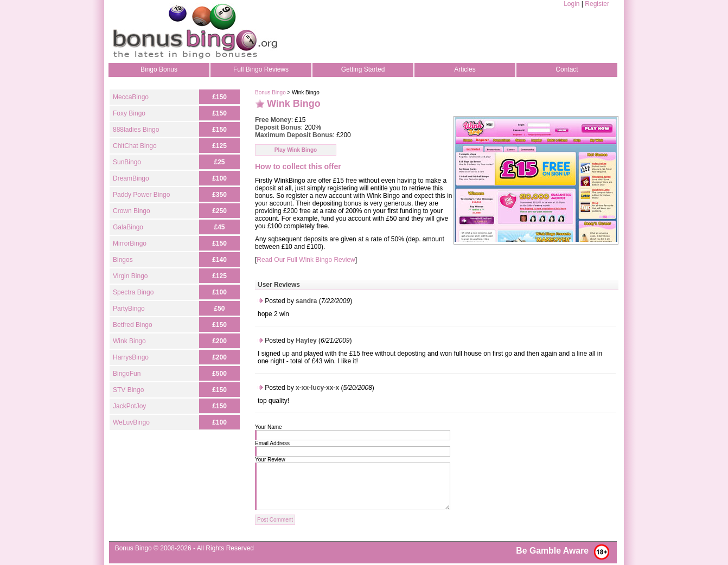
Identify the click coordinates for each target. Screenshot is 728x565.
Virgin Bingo (130, 276)
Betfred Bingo (133, 325)
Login (571, 4)
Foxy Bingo (129, 113)
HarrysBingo (131, 357)
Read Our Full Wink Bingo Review (306, 260)
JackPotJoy (129, 406)
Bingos (123, 260)
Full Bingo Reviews (261, 69)
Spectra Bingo (133, 292)
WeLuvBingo (131, 422)
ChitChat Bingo (135, 146)
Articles (465, 69)
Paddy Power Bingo (141, 195)
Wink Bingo (129, 341)
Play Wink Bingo (296, 150)
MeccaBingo (131, 97)
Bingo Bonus (159, 69)
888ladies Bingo (136, 130)
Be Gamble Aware (552, 551)
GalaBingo (128, 227)
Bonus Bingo (270, 92)
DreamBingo (131, 178)
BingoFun (127, 374)
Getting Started (363, 69)
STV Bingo (128, 390)
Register (597, 4)
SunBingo (127, 162)
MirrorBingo (130, 243)
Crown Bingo (132, 211)
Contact (567, 69)
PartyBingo (129, 309)
